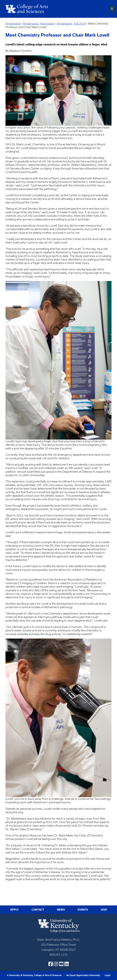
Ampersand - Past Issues (39, 24)
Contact (38, 910)
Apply (14, 910)
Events (83, 910)
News (61, 910)
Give (104, 910)
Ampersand (13, 24)
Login (107, 975)
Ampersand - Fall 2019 (71, 24)
